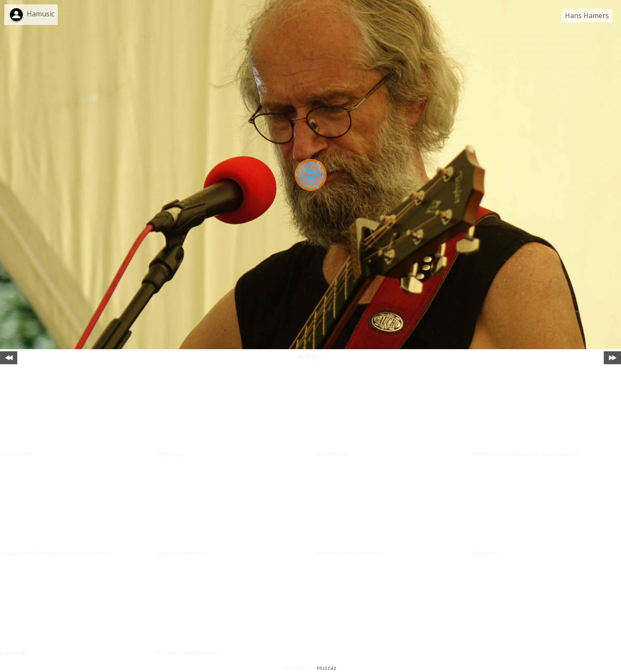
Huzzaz (327, 668)
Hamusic (41, 14)
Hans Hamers (587, 16)
